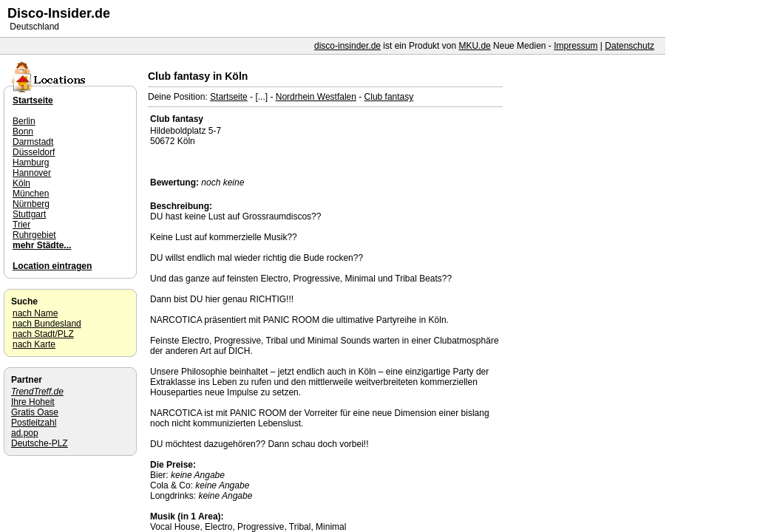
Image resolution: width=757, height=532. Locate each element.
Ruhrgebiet (34, 235)
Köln (21, 183)
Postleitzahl (34, 423)
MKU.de (474, 46)
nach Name (35, 313)
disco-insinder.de (347, 46)
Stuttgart (29, 214)
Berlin (24, 121)
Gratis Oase (35, 412)
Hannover (32, 173)
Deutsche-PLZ (40, 443)
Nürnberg (31, 204)
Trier (21, 225)
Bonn (23, 132)
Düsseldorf (34, 152)
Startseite (229, 97)
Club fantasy (389, 97)
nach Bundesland (47, 324)
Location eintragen (52, 266)
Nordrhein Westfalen (316, 97)
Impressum (576, 46)
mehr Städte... (42, 245)
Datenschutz (629, 46)
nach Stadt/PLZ (43, 334)
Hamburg (31, 163)
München (31, 194)
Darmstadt (33, 142)
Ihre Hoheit (33, 402)
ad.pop (25, 433)
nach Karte (34, 344)
